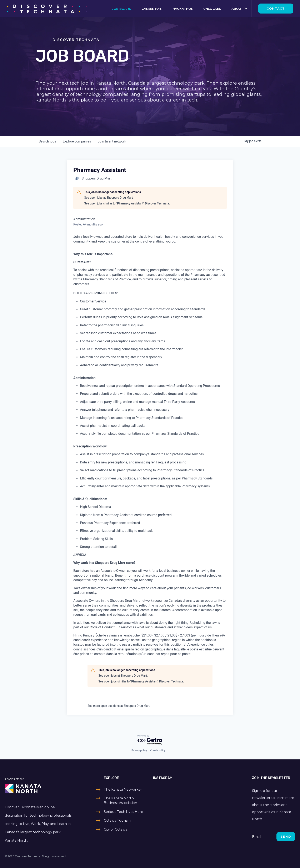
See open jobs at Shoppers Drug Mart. (109, 198)
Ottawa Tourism (117, 820)
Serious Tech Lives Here (123, 812)
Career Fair (152, 9)
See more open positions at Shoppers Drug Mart (119, 706)
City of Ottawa (116, 829)
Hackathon (183, 9)
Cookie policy (158, 750)
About (237, 9)
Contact (276, 9)
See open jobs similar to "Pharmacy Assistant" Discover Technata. (127, 203)
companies (77, 141)
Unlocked (212, 9)
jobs (47, 141)
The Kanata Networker (123, 789)
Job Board (122, 9)
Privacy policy (139, 750)
